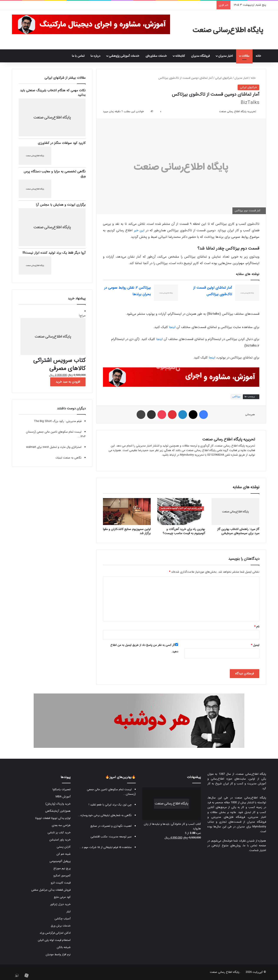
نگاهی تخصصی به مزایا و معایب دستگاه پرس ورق (55, 174)
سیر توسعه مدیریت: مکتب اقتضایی (111, 837)
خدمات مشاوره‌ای (156, 56)
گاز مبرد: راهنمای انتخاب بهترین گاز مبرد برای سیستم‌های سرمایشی (238, 531)
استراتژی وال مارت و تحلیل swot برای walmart (54, 447)
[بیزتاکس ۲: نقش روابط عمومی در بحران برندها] (166, 293)
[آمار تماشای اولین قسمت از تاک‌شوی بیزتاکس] (247, 293)
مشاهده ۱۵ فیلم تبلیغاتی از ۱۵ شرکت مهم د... (105, 847)
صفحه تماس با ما (255, 846)
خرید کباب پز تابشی (59, 832)
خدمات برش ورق (61, 926)
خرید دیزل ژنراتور (60, 904)
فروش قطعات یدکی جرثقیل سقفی (51, 890)
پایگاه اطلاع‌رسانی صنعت (251, 774)
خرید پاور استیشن (60, 840)
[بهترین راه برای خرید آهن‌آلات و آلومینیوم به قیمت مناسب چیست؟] (181, 512)
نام (257, 627)
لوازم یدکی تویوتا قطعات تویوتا (53, 818)
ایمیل (255, 645)
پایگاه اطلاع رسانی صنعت (225, 972)
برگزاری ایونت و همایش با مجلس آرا (61, 205)
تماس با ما (78, 56)
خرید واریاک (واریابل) (58, 804)
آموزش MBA (63, 797)
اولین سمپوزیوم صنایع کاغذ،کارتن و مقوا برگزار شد (127, 531)
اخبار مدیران (226, 56)
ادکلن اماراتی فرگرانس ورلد (55, 933)
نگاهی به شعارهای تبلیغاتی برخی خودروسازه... (105, 815)
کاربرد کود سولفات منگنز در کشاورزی (62, 143)
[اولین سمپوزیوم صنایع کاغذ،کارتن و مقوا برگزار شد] (127, 512)
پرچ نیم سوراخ (62, 868)
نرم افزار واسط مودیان (58, 954)
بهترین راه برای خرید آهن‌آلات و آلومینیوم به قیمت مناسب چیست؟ (184, 531)
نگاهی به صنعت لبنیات (68, 458)
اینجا (172, 327)
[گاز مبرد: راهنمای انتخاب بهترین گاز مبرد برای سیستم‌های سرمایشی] (235, 512)
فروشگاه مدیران (200, 56)
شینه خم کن (64, 854)
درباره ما (95, 56)
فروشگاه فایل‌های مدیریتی (228, 817)
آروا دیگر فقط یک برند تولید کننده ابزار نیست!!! (54, 253)
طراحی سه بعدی (61, 825)
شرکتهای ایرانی (223, 78)
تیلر (69, 911)
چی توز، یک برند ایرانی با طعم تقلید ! (110, 805)
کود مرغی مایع (62, 897)
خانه (259, 56)
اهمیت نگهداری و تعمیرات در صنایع (111, 826)
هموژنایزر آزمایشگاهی (58, 811)
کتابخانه (180, 56)
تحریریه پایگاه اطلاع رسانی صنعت (238, 111)
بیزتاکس (236, 397)
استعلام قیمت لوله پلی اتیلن (54, 940)
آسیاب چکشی (63, 919)
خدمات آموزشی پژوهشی (124, 56)
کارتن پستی (64, 847)
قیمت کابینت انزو (61, 883)
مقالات (245, 56)
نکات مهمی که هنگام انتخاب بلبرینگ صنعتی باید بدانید (53, 93)
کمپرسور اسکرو (62, 876)
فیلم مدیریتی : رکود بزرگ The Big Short (58, 421)
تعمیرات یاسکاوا (62, 789)
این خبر (139, 230)
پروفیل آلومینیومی (60, 861)
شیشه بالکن (64, 947)
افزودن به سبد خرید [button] (68, 382)
